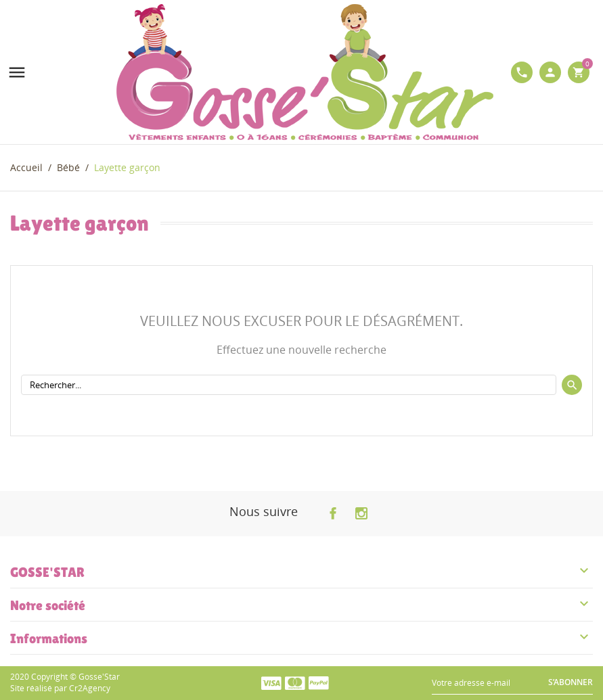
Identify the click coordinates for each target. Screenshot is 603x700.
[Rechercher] (289, 385)
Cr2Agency (90, 688)
